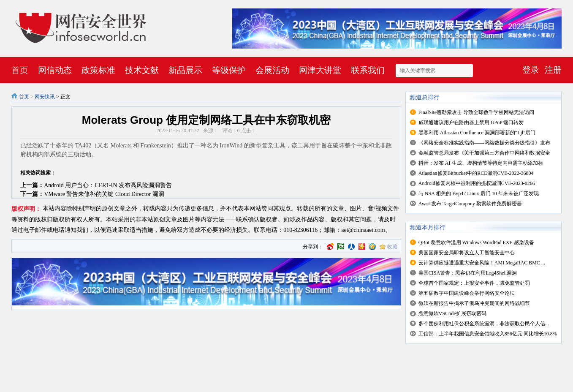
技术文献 (142, 70)
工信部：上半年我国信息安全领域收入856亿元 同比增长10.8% (488, 334)
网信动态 (55, 70)
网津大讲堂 (320, 70)
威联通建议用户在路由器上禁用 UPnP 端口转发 (471, 122)
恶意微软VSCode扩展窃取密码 (452, 313)
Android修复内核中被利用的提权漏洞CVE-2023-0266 (477, 183)
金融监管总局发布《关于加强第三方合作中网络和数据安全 (484, 153)
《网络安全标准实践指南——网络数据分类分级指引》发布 (484, 143)
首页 (20, 70)
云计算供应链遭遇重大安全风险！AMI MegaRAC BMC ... (482, 263)
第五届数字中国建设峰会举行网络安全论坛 (467, 293)
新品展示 (185, 70)
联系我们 (368, 70)
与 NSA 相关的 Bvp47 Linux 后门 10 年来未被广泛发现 (479, 193)
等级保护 (229, 70)
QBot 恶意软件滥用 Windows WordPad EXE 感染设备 (476, 242)
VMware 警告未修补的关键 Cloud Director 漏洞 (104, 194)
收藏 (392, 247)
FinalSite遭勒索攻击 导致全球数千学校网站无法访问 (476, 112)
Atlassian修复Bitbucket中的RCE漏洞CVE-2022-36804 (476, 173)
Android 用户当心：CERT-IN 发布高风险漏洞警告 (108, 185)
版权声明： (26, 209)
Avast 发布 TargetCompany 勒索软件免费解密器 (470, 204)
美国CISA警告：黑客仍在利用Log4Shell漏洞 (468, 273)
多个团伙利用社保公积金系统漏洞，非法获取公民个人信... (484, 324)
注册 (553, 70)
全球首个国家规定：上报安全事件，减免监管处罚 (474, 283)
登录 (531, 70)
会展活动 (272, 70)
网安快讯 (45, 97)
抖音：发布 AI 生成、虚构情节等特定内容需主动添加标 (481, 163)
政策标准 (98, 70)
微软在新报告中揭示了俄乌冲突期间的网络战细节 (474, 303)
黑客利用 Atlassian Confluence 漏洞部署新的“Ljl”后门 (477, 133)
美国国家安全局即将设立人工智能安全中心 (467, 253)
